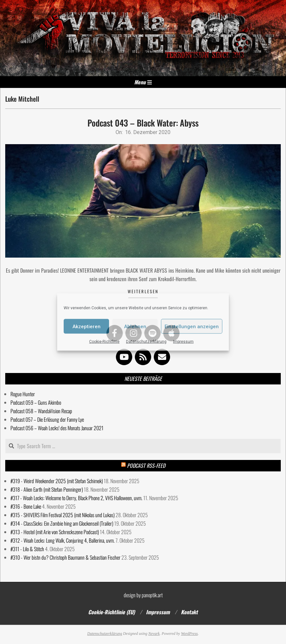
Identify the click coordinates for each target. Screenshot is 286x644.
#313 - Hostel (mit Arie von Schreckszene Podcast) (55, 532)
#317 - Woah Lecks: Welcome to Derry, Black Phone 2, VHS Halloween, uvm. (76, 498)
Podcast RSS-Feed (146, 466)
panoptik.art (152, 595)
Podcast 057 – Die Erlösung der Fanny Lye (47, 419)
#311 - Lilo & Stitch (27, 549)
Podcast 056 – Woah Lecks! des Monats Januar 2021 (57, 428)
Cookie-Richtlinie (104, 342)
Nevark (154, 634)
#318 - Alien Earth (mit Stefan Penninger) (47, 489)
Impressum (183, 342)
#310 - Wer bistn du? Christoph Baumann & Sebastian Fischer (65, 557)
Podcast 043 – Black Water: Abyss (143, 123)
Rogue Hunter (23, 394)
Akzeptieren (87, 326)
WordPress (189, 634)
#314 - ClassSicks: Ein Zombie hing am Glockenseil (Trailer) (62, 523)
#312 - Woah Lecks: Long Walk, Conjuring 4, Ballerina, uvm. (63, 540)
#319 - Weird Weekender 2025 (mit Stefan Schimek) (57, 481)
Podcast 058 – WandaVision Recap (41, 411)
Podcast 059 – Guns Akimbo (36, 402)
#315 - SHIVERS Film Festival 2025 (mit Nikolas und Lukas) (63, 515)
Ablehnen (135, 326)
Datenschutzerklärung (146, 342)
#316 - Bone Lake (26, 506)
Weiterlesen (143, 291)
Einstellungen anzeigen (192, 326)
